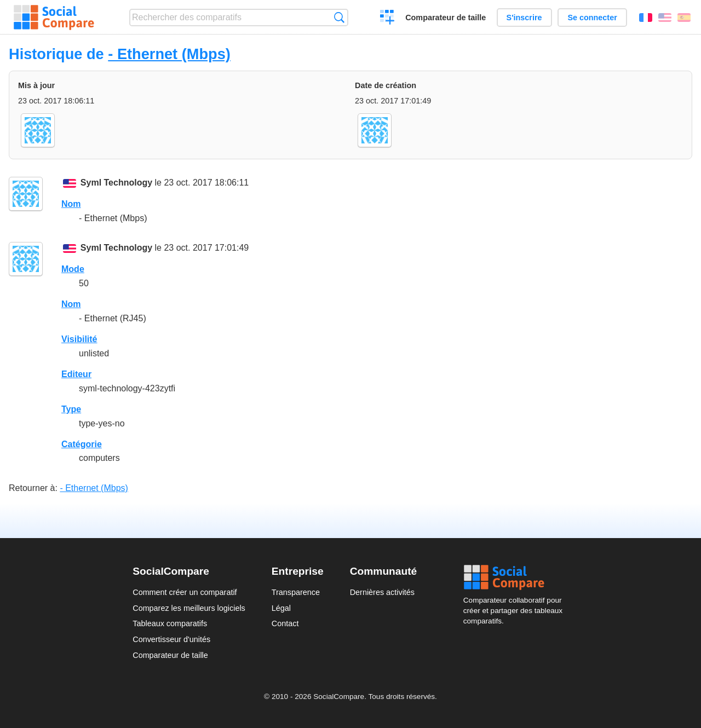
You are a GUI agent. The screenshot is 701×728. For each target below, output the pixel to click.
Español (684, 18)
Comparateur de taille (446, 18)
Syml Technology (116, 183)
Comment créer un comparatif (185, 592)
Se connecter (592, 18)
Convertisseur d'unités (171, 639)
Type (71, 409)
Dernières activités (382, 592)
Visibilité (79, 339)
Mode (73, 269)
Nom (71, 204)
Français (646, 18)
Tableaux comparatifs (170, 623)
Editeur (76, 374)
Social (516, 577)
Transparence (296, 592)
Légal (281, 608)
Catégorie (82, 444)
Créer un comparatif (387, 19)
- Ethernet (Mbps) (169, 54)
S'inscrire (524, 18)
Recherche (339, 17)
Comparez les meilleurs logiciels (189, 608)
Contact (285, 623)
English (665, 18)
